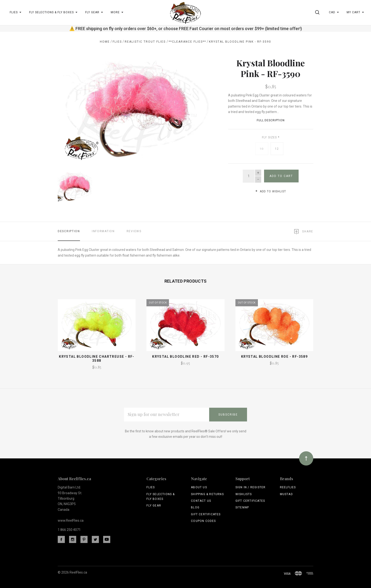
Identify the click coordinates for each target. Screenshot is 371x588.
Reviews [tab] (134, 231)
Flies (151, 487)
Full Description (271, 120)
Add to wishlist (271, 191)
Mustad (286, 493)
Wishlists (244, 493)
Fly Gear (154, 505)
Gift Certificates (206, 513)
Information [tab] (103, 231)
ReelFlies (288, 487)
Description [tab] (69, 231)
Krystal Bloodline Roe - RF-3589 (274, 356)
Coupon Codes (203, 520)
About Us (199, 487)
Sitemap (242, 507)
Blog (195, 507)
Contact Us (201, 500)
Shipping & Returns (207, 493)
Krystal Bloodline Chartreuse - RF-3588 (97, 358)
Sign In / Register (251, 487)
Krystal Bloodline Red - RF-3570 (185, 356)
